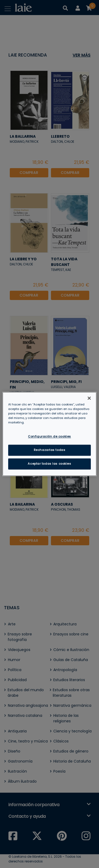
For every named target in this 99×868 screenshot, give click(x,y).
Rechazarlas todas (50, 450)
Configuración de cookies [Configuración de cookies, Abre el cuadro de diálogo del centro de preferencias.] (49, 437)
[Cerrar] (89, 398)
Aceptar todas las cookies (49, 464)
